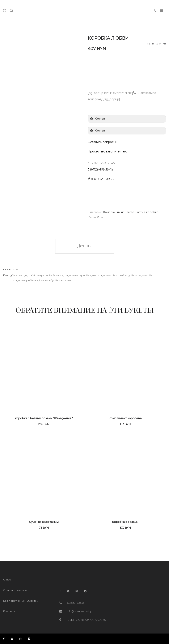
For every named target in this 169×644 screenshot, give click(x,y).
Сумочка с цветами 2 (44, 522)
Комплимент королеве (125, 418)
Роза (100, 217)
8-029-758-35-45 (102, 163)
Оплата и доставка (15, 590)
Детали (85, 246)
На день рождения (98, 275)
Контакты (9, 611)
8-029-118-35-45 (101, 169)
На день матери (75, 275)
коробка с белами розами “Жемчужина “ (44, 418)
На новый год (121, 275)
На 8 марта (56, 275)
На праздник (139, 275)
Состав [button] (97, 119)
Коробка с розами (125, 522)
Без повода (20, 275)
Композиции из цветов (119, 212)
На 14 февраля (38, 275)
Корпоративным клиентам (21, 601)
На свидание (63, 280)
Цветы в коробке (147, 212)
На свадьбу (47, 280)
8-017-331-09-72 (102, 179)
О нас (7, 580)
